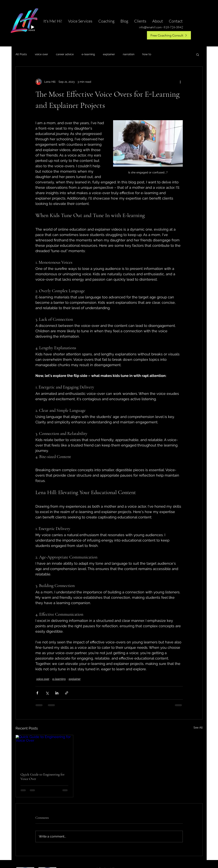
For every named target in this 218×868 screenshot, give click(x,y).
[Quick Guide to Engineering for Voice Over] (44, 751)
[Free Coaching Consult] (169, 35)
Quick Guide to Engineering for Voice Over (43, 777)
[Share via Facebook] (37, 693)
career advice (65, 54)
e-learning (88, 54)
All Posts (21, 54)
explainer (109, 54)
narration (129, 54)
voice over (41, 54)
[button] (198, 54)
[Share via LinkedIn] (57, 693)
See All (198, 727)
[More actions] (180, 82)
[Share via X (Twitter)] (47, 693)
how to (147, 54)
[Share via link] (67, 693)
